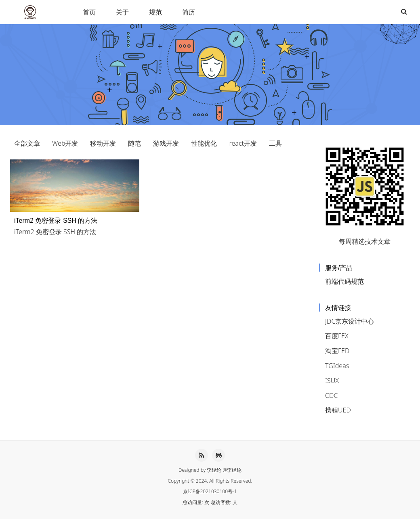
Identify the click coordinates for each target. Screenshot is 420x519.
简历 (189, 12)
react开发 (243, 143)
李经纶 (214, 470)
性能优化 (204, 143)
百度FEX (337, 336)
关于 (122, 12)
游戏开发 (166, 143)
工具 (275, 143)
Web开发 (65, 143)
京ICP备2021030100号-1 (210, 491)
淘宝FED (337, 351)
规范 (155, 12)
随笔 (134, 143)
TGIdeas (337, 366)
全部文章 (27, 143)
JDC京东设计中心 (350, 321)
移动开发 (103, 143)
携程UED (338, 410)
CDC (331, 396)
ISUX (332, 381)
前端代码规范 (344, 281)
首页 (89, 12)
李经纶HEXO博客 (31, 12)
